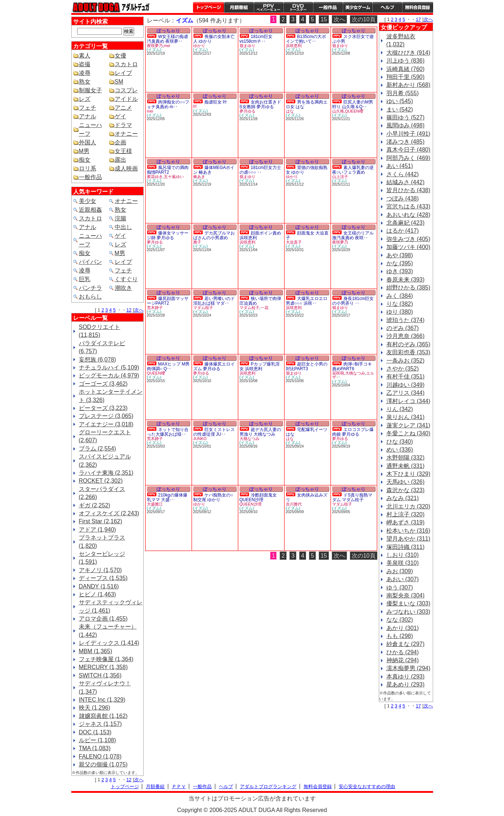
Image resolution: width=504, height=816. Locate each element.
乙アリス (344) (406, 393)
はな (290, 111)
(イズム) (154, 50)
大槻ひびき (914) (408, 53)
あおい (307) (403, 579)
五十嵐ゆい (174, 177)
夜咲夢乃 (155, 46)
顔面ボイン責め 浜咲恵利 (260, 235)
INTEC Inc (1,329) (102, 700)
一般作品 (328, 7)
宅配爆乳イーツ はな (307, 432)
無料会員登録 (318, 787)
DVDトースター (298, 7)
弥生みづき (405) (408, 239)
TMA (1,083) (95, 748)
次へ (139, 310)
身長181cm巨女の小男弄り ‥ (353, 301)
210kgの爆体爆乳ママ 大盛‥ (167, 497)
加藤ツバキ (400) (408, 247)
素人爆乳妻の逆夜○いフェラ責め (353, 170)
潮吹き (123, 288)
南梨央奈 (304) (406, 595)
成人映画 (126, 168)
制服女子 (90, 90)
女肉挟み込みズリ (307, 497)
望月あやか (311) (408, 539)
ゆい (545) (400, 101)
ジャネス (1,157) (100, 724)
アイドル (126, 99)
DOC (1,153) (95, 732)
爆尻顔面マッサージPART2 (168, 301)
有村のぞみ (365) (408, 344)
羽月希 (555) (403, 93)
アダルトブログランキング (268, 787)
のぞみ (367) (403, 328)
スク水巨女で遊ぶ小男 (353, 39)
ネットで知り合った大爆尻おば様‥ (168, 432)
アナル (88, 116)
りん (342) (400, 409)
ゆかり (199, 46)
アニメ (123, 108)
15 (324, 19)
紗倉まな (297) (406, 644)
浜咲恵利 (294, 46)
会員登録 (418, 7)
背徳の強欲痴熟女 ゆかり (307, 170)
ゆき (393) (400, 271)
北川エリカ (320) (408, 506)
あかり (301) (403, 628)
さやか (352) (403, 369)
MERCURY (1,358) (103, 667)
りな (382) (400, 304)
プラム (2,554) (98, 449)
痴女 (85, 160)
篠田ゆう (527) (406, 117)
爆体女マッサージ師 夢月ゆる (168, 235)
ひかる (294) (403, 652)
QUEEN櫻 (354, 111)
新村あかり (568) (408, 85)
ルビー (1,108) (98, 740)
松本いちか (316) (408, 531)
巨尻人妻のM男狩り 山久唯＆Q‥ (353, 104)
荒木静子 (155, 308)
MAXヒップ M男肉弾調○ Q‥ (168, 366)
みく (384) (400, 296)
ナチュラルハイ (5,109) (109, 367)
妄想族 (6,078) (98, 360)
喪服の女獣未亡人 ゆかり (214, 39)
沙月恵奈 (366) (406, 336)
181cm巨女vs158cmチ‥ (256, 39)
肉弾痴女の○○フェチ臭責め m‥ (168, 104)
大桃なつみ (355, 373)
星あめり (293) (406, 684)
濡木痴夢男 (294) (408, 668)
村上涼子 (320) (406, 514)
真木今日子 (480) (408, 150)
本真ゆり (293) (406, 677)
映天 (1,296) (95, 708)
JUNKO (200, 439)
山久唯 (338, 111)
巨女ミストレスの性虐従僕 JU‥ (214, 432)
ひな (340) (400, 442)
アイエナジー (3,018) (106, 424)
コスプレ (126, 90)
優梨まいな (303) (408, 603)
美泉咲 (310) (403, 563)
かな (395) (400, 263)
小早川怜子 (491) (408, 134)
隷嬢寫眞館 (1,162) (103, 716)
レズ (85, 99)
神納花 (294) (403, 660)
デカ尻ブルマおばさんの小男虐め (214, 235)
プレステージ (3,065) (106, 416)
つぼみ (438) (403, 198)
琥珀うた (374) (406, 320)
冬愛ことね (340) (408, 433)
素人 (85, 56)
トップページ (208, 7)
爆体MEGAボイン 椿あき (214, 170)
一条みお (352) (406, 361)
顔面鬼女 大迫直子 (307, 235)
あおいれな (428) (408, 215)
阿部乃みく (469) (408, 158)
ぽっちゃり (168, 31)
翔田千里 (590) (406, 77)
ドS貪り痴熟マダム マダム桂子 (352, 497)
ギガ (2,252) (95, 505)
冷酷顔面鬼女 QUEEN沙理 (258, 497)
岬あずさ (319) (406, 522)
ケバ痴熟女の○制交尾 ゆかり (213, 497)
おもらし (90, 297)
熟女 (85, 82)
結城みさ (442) (406, 182)
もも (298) (400, 636)
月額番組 (239, 7)
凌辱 (85, 73)
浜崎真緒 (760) (406, 69)
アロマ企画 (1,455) (103, 619)
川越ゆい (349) (406, 385)
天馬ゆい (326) (406, 482)
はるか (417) (403, 231)
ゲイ (120, 116)
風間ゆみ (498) (406, 125)
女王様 (123, 151)
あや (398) (400, 255)
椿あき (199, 177)
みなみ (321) (403, 498)
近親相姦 (90, 210)
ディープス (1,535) (103, 578)
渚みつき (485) (406, 142)
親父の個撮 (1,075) (103, 764)
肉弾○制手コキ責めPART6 (352, 366)
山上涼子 (340, 177)
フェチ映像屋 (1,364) (106, 659)
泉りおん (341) (406, 417)
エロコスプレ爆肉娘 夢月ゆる (353, 432)
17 (418, 19)
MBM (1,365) (96, 651)
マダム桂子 (203, 308)
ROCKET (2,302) (101, 481)
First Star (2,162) (101, 521)
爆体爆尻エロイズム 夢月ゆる (214, 366)
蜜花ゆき (155, 177)
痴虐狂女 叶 (216, 102)
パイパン (90, 262)
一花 (264, 308)
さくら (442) (403, 174)
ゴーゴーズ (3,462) (103, 384)
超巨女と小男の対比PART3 (307, 366)
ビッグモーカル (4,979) (109, 375)
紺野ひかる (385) (408, 287)
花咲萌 (338, 373)
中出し (123, 227)
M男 (84, 151)
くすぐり (126, 279)
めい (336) (400, 450)
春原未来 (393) (406, 280)
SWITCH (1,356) (100, 675)
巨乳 (85, 279)
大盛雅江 (155, 504)
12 (129, 310)
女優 (120, 56)
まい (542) (400, 109)
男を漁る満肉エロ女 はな (307, 104)
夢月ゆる (247, 111)
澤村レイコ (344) (408, 401)
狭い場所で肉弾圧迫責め (260, 301)
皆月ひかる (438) (408, 190)
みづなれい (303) (408, 612)
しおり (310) (403, 555)
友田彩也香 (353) (408, 352)
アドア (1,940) (98, 530)
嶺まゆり (247, 46)
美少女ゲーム (357, 7)
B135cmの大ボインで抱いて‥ (306, 39)
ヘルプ (387, 7)
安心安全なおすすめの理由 (367, 787)
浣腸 (120, 218)
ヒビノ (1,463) (98, 594)
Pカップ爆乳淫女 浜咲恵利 (260, 366)
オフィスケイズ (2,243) (109, 513)
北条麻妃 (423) (406, 223)
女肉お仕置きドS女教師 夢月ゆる (260, 104)
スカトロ (126, 64)
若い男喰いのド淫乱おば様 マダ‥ (214, 301)
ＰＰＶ (179, 787)
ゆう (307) (400, 587)
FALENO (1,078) (100, 756)
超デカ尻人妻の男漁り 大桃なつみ (260, 432)
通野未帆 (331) (406, 466)
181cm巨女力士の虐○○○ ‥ (260, 170)
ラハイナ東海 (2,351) (106, 473)
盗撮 (85, 64)
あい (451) (400, 166)
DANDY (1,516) (99, 586)
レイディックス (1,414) (109, 643)
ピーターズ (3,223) (103, 408)
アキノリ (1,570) (100, 570)
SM (119, 82)
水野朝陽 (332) (406, 458)
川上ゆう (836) (406, 61)
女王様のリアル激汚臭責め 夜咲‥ (353, 235)
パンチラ (90, 288)
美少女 (88, 201)
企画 (120, 142)
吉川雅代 (294, 504)
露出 (120, 160)
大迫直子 (294, 242)
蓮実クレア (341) (408, 425)
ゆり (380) (400, 312)
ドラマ (123, 125)
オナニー (126, 134)
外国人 (88, 142)
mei (167, 46)
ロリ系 (88, 168)
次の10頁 (364, 19)
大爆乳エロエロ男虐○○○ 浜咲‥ (307, 301)
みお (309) (400, 571)
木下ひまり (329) (408, 474)
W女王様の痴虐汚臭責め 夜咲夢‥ (168, 39)
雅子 (197, 242)
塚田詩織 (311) (406, 547)
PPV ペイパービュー (268, 7)
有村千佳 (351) (406, 377)
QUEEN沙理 (251, 504)
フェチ (88, 108)
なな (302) (400, 620)
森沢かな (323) (406, 490)
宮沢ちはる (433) (408, 206)
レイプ (123, 73)
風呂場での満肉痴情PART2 (168, 170)
